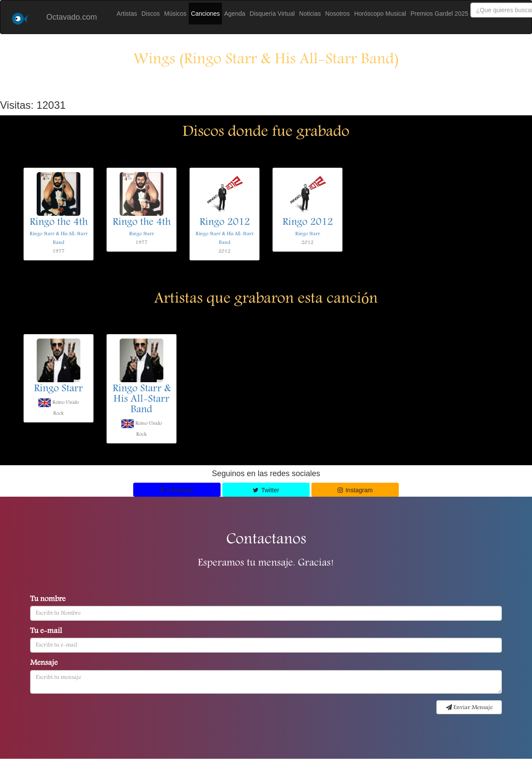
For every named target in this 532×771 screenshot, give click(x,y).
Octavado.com (72, 17)
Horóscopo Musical (380, 14)
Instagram (355, 490)
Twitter (266, 490)
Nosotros (338, 14)
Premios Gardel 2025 (439, 14)
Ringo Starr (142, 234)
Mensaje (44, 664)
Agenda (235, 14)
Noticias (310, 14)
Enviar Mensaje (469, 708)
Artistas (127, 14)
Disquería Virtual (272, 14)
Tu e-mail (46, 632)
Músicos (175, 14)
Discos (151, 14)
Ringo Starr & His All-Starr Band (142, 400)
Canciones (205, 14)
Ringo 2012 (225, 223)
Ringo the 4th (59, 223)
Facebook (177, 490)
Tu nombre (48, 600)
